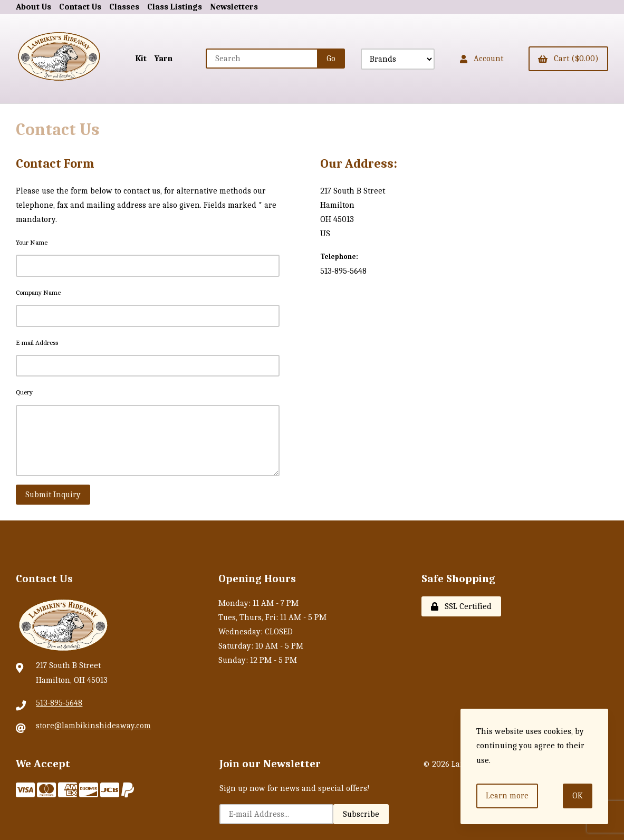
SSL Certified (461, 606)
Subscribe (361, 814)
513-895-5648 (59, 703)
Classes (124, 7)
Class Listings (175, 7)
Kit (141, 59)
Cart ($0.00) (568, 59)
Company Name (38, 292)
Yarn (164, 59)
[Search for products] (262, 59)
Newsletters (234, 7)
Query (24, 392)
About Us (33, 7)
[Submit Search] (331, 59)
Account (482, 59)
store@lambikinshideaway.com (93, 726)
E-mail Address (37, 342)
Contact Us (80, 7)
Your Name (32, 242)
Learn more (507, 796)
